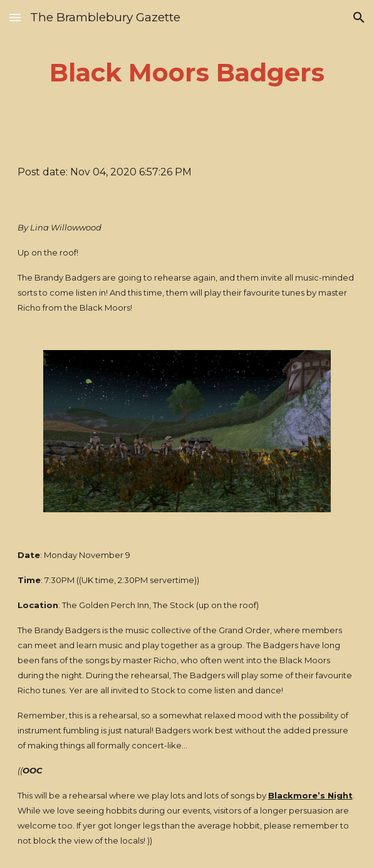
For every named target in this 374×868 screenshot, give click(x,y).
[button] (15, 17)
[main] (187, 72)
